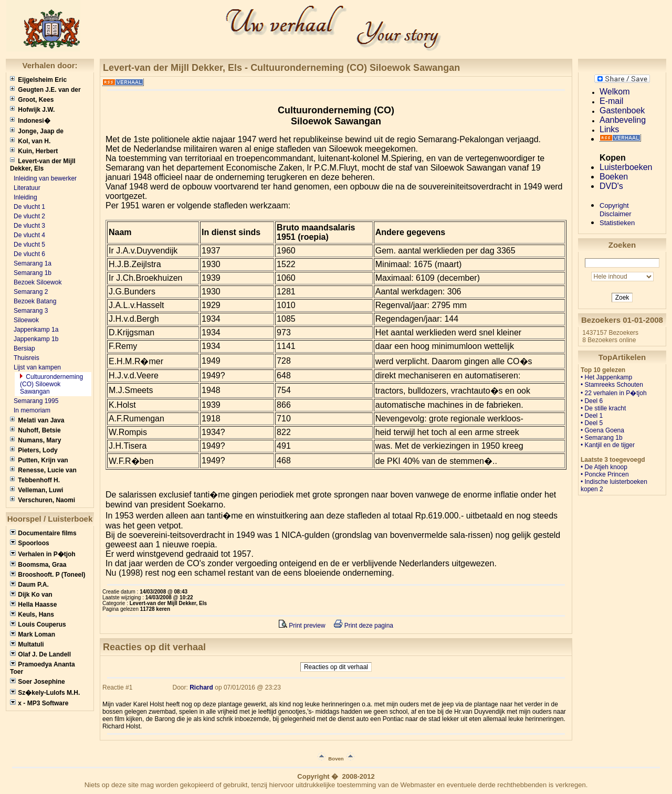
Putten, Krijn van (39, 460)
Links (609, 129)
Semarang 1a (33, 263)
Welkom (615, 92)
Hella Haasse (33, 605)
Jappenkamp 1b (36, 339)
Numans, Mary (35, 440)
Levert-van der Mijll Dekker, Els (43, 165)
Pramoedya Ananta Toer (43, 668)
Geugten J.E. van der (45, 90)
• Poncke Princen (605, 474)
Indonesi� (30, 121)
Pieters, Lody (34, 450)
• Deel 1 (592, 416)
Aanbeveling (623, 120)
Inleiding (25, 197)
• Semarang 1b (602, 438)
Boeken (614, 177)
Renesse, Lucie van (43, 470)
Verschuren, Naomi (43, 500)
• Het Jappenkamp (606, 377)
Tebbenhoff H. (35, 480)
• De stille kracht (603, 408)
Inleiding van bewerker (45, 178)
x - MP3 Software (39, 703)
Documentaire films (43, 533)
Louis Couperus (38, 624)
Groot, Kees (32, 100)
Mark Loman (33, 634)
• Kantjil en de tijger (608, 445)
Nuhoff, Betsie (35, 430)
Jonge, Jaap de (37, 131)
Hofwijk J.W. (32, 110)
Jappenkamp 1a (36, 330)
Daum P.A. (29, 585)
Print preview (302, 626)
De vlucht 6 (29, 254)
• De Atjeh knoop (604, 467)
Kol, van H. (30, 141)
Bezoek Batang (35, 301)
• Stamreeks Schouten (612, 385)
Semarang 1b (33, 273)
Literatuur (27, 188)
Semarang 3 (31, 311)
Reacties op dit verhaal (336, 667)
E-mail (611, 101)
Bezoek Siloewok (38, 282)
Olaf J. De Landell (40, 654)
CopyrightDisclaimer (616, 210)
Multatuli (27, 644)
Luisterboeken (626, 167)
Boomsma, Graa (38, 565)
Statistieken (617, 223)
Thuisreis (27, 358)
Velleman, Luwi (36, 490)
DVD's (611, 186)
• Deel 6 (592, 401)
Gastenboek (622, 110)
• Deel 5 (592, 423)
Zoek (622, 298)
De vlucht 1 (29, 207)
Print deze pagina (364, 626)
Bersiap (24, 348)
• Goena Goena (602, 430)
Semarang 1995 (36, 401)
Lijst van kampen (37, 367)
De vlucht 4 (29, 235)
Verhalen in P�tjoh (43, 554)
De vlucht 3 (29, 226)
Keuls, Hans (32, 615)
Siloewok (26, 320)
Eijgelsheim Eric (38, 80)
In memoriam (32, 410)
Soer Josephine (38, 682)
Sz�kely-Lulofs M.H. (45, 693)
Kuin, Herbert (34, 151)
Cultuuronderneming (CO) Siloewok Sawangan (51, 384)
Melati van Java (37, 420)
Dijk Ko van (31, 595)
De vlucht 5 (29, 245)
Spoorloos (30, 543)
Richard (201, 687)
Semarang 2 (31, 292)
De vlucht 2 (29, 216)
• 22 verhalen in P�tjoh (614, 393)
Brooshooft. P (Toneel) (48, 575)
